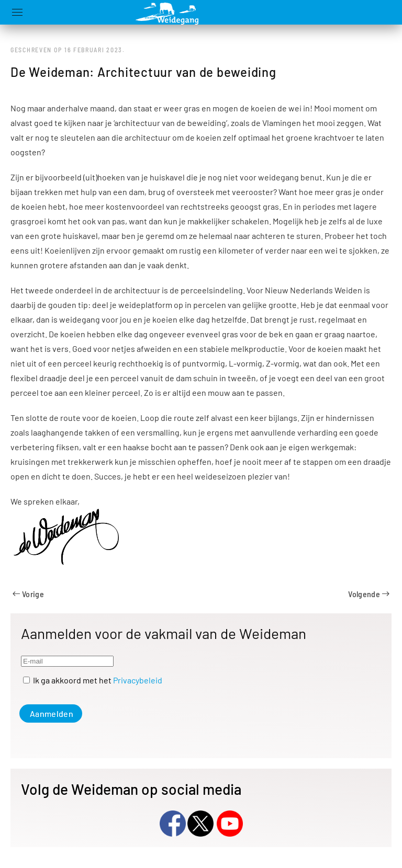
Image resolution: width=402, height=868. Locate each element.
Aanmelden (52, 713)
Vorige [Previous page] (28, 594)
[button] (17, 12)
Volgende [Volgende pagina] (369, 594)
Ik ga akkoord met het (93, 680)
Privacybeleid (138, 680)
